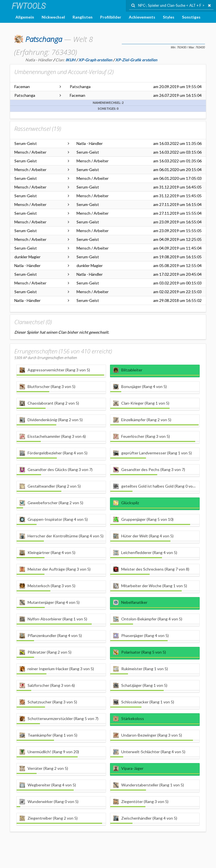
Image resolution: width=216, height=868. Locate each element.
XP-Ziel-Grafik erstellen (136, 60)
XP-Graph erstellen (95, 60)
